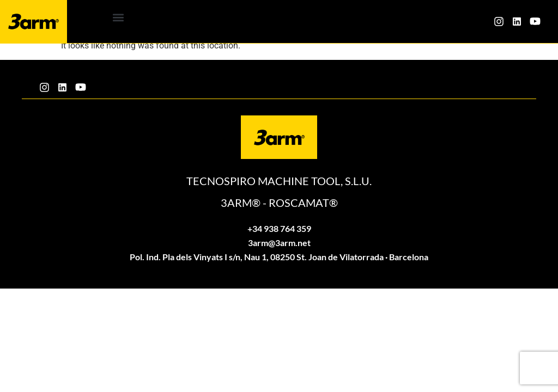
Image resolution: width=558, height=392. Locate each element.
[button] (119, 17)
